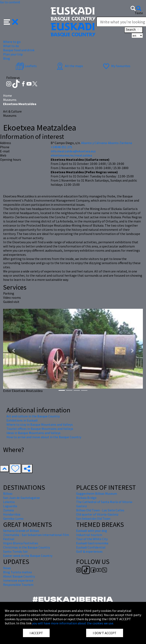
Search (134, 30)
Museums (10, 100)
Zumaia (8, 510)
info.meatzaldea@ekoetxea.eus (73, 151)
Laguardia (10, 506)
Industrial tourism (89, 535)
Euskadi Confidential (91, 547)
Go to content (10, 2)
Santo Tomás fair (15, 551)
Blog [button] (7, 58)
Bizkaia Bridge (86, 498)
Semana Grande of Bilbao (21, 531)
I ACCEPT (36, 633)
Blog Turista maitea (17, 572)
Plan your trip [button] (13, 54)
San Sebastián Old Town (93, 518)
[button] (11, 21)
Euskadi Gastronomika (92, 543)
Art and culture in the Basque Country (33, 416)
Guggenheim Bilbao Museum (97, 493)
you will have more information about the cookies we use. (73, 623)
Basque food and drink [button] (19, 50)
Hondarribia (12, 514)
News (7, 568)
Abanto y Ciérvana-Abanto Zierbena (107, 143)
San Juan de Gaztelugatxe (21, 498)
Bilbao (8, 493)
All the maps (69, 66)
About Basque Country (19, 576)
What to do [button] (11, 46)
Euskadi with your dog (92, 531)
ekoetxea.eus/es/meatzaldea (71, 155)
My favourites (116, 66)
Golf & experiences (89, 551)
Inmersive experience (18, 580)
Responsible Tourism (18, 585)
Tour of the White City (92, 539)
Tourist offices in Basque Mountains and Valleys (40, 429)
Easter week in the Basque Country (28, 556)
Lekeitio (9, 502)
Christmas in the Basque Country (26, 547)
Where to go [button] (12, 42)
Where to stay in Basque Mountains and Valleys (40, 424)
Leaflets (26, 66)
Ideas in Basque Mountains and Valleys (33, 433)
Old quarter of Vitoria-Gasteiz (97, 514)
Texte (139, 13)
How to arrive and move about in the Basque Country (44, 437)
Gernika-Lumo (13, 518)
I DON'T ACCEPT (105, 633)
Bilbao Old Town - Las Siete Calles (100, 510)
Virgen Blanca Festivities (21, 543)
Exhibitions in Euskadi (22, 420)
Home (8, 95)
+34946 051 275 (61, 147)
